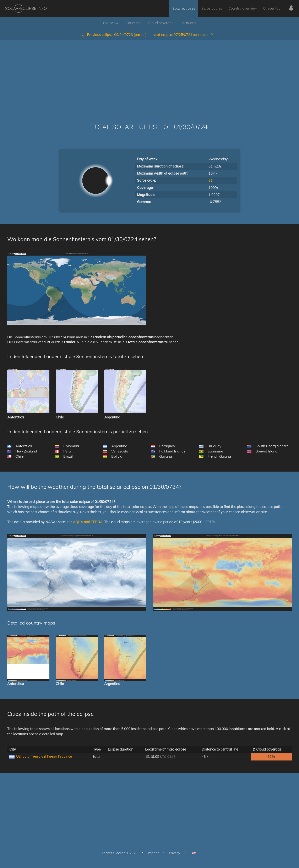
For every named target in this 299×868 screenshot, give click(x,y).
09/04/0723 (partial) (114, 35)
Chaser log (272, 8)
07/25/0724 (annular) (183, 35)
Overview (111, 23)
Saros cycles (212, 8)
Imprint (153, 853)
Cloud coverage (161, 23)
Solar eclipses (184, 8)
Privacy (175, 853)
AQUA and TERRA (88, 522)
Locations (188, 23)
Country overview (243, 8)
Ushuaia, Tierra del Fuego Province (44, 756)
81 (211, 180)
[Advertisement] (149, 76)
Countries (133, 23)
